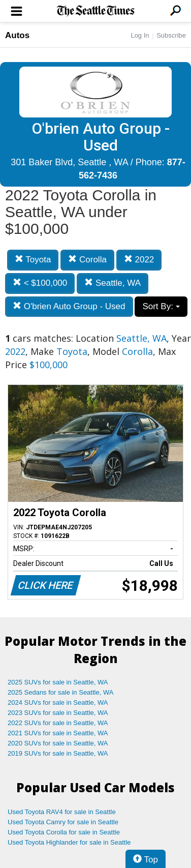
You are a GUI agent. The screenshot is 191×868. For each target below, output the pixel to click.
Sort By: (161, 306)
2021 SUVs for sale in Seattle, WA (58, 733)
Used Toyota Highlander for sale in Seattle (69, 842)
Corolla (87, 260)
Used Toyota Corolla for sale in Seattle (64, 832)
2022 (139, 260)
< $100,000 (40, 283)
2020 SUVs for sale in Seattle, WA (58, 743)
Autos (17, 35)
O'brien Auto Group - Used (69, 306)
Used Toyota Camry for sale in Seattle (63, 822)
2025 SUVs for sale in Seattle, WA (58, 682)
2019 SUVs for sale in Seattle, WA (58, 753)
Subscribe (171, 35)
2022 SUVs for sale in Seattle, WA (58, 723)
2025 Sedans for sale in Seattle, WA (60, 692)
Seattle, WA (113, 283)
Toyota (33, 260)
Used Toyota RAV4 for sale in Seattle (62, 812)
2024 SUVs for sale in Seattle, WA (58, 702)
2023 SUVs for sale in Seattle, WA (58, 713)
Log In (140, 35)
